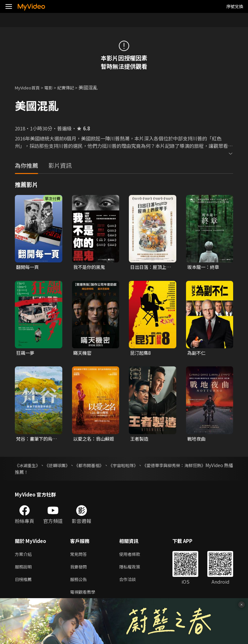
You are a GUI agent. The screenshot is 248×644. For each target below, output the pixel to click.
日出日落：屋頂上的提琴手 (150, 267)
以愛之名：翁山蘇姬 (93, 440)
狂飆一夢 (26, 354)
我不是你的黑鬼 (90, 267)
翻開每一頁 (28, 267)
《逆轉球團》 (64, 467)
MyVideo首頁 (30, 87)
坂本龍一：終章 (204, 267)
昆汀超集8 (141, 354)
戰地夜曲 (197, 440)
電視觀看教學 (85, 597)
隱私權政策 (135, 570)
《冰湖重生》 (28, 467)
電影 (54, 87)
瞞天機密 (83, 354)
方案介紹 (25, 556)
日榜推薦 (25, 583)
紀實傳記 (73, 87)
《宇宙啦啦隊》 (141, 467)
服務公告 (80, 583)
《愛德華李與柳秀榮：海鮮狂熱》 (199, 467)
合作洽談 (133, 583)
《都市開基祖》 (101, 467)
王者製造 (140, 440)
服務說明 (25, 570)
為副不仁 (197, 354)
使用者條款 (135, 556)
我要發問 (80, 570)
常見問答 (80, 556)
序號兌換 (235, 6)
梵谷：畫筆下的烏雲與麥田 (36, 440)
